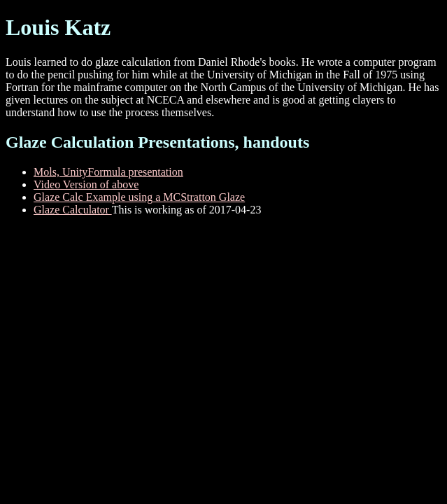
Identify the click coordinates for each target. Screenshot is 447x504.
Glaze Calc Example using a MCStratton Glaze (139, 197)
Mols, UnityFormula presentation (108, 172)
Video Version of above (86, 184)
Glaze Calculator (73, 210)
